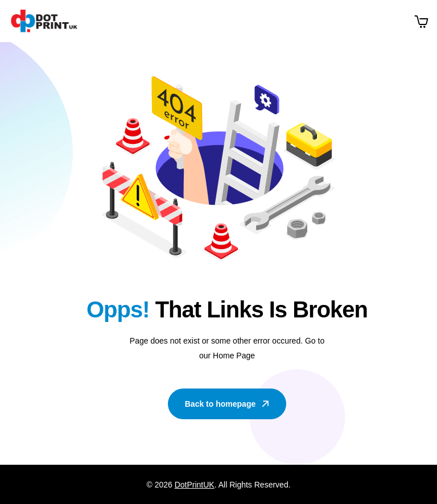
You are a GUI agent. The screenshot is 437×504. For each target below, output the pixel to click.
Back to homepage (228, 404)
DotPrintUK (195, 485)
